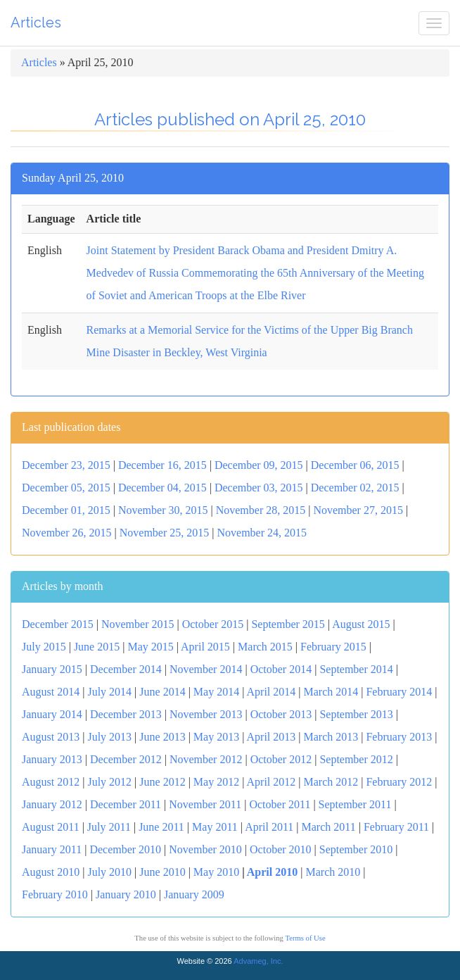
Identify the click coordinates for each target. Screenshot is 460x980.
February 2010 (55, 894)
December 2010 (125, 849)
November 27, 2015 (358, 510)
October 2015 (213, 624)
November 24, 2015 (262, 533)
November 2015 (138, 624)
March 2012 (331, 782)
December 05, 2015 (66, 488)
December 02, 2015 (355, 488)
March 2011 (329, 827)
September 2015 (288, 624)
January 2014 (52, 714)
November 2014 (206, 669)
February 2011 (396, 827)
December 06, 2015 (355, 465)
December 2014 (126, 669)
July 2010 (109, 872)
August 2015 (361, 624)
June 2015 (97, 647)
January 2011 (52, 849)
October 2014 (281, 669)
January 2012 (52, 804)
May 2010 (216, 872)
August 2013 (51, 737)
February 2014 (399, 692)
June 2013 (162, 737)
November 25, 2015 (165, 533)
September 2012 (356, 759)
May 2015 (150, 647)
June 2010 (162, 872)
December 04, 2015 (162, 488)
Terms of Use (305, 938)
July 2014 (109, 692)
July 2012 (109, 782)
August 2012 (51, 782)
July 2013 (109, 737)
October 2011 (280, 804)
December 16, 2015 (162, 465)
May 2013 (216, 737)
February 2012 (399, 782)
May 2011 (215, 827)
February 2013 (399, 737)
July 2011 (109, 827)
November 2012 (206, 759)
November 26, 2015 (67, 533)
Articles (36, 23)
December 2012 (126, 759)
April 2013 (271, 737)
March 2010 (333, 872)
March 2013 (331, 737)
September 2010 (356, 849)
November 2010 (205, 849)
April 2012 (271, 782)
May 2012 (216, 782)
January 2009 (194, 894)
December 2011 (126, 804)
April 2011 (269, 827)
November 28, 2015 (261, 510)
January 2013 (52, 759)
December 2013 (126, 714)
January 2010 (126, 894)
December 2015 (58, 624)
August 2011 (51, 827)
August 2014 (51, 692)
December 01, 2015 (66, 510)
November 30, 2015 (163, 510)
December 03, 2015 (259, 488)
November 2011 (205, 804)
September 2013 (356, 714)
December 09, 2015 (259, 465)
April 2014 (271, 692)
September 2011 (355, 804)
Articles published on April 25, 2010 (230, 119)
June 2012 (162, 782)
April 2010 (272, 872)
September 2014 (356, 669)
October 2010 (281, 849)
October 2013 (281, 714)
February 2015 (333, 647)
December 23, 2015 (66, 465)
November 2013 (206, 714)
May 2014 (216, 692)
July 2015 (44, 647)
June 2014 (162, 692)
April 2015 (205, 647)
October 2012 (281, 759)
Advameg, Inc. (258, 961)
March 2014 (331, 692)
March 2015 (265, 647)
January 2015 (52, 669)
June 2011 (161, 827)
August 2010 (51, 872)
